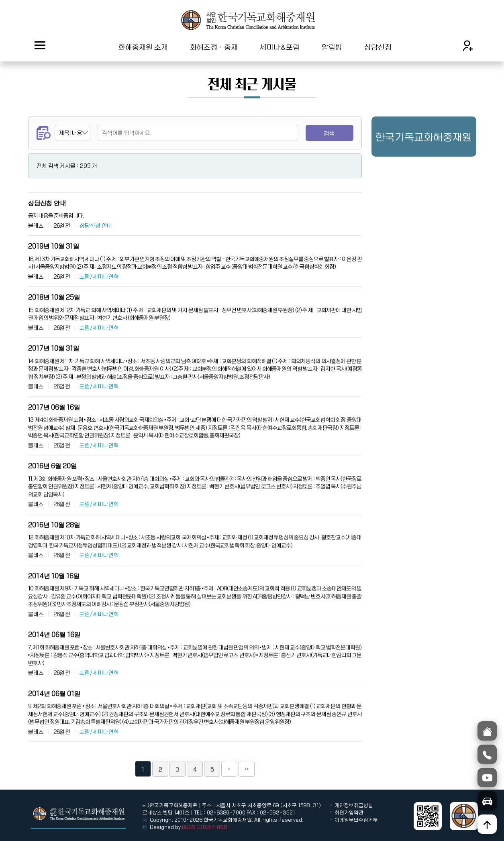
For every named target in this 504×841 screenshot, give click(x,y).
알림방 (332, 47)
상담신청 (378, 47)
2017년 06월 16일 (54, 427)
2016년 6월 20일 (52, 486)
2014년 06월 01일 (54, 713)
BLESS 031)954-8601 (205, 827)
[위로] (487, 824)
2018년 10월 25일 (54, 317)
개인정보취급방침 (353, 805)
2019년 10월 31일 (54, 246)
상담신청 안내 (47, 203)
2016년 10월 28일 (54, 545)
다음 (229, 789)
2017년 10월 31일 (54, 368)
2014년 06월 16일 (54, 654)
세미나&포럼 (280, 47)
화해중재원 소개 (143, 47)
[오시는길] (487, 801)
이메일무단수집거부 (356, 820)
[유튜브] (487, 778)
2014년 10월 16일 (54, 596)
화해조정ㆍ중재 (214, 47)
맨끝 (247, 789)
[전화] (487, 754)
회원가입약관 (349, 812)
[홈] (487, 731)
